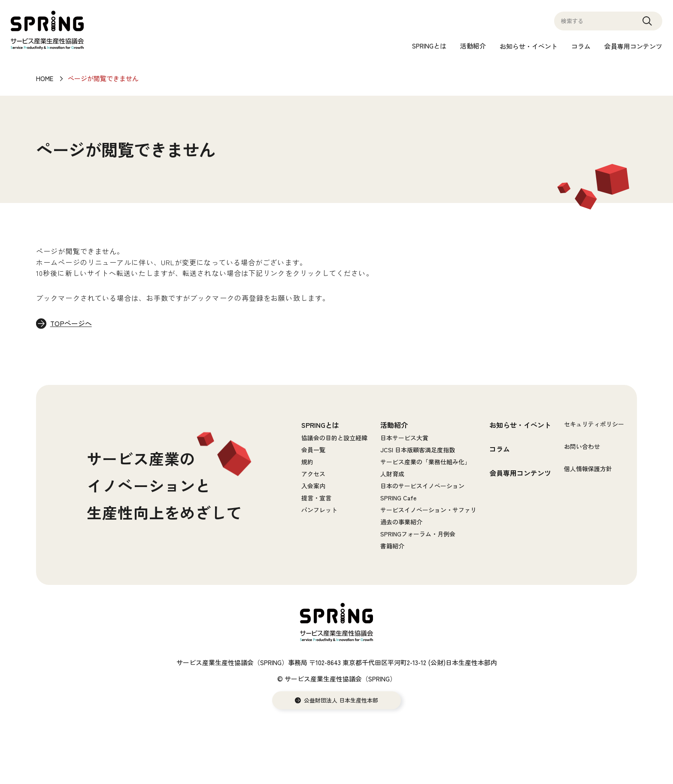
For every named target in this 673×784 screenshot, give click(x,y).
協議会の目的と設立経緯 (334, 438)
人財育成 (392, 474)
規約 (307, 462)
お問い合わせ (582, 447)
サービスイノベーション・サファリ (428, 510)
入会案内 (313, 486)
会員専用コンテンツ (633, 46)
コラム (581, 46)
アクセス (313, 474)
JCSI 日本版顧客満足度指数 (418, 450)
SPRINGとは (429, 46)
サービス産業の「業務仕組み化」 (425, 462)
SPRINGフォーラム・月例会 (418, 534)
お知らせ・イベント (529, 46)
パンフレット (319, 510)
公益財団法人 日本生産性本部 (341, 701)
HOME (45, 78)
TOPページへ (72, 324)
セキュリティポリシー (594, 424)
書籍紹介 (392, 546)
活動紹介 (473, 46)
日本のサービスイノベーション (422, 486)
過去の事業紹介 (401, 522)
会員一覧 (313, 450)
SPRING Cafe (398, 498)
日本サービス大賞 (404, 438)
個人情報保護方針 (588, 469)
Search (647, 25)
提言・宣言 (316, 498)
